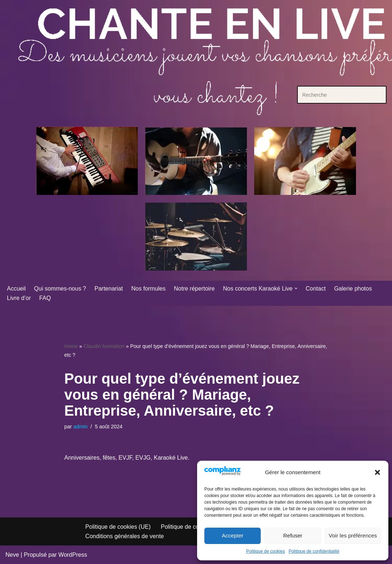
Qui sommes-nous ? (60, 289)
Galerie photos (353, 289)
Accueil (16, 289)
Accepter (233, 535)
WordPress (73, 555)
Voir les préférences (353, 535)
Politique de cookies (266, 551)
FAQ (45, 298)
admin (81, 427)
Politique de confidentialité (314, 551)
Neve (12, 555)
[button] (377, 472)
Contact (316, 289)
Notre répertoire (194, 289)
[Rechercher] (334, 95)
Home (71, 346)
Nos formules (148, 289)
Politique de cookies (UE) (118, 527)
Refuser (293, 535)
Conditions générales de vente (125, 536)
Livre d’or (19, 298)
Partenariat (109, 289)
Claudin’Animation (104, 346)
